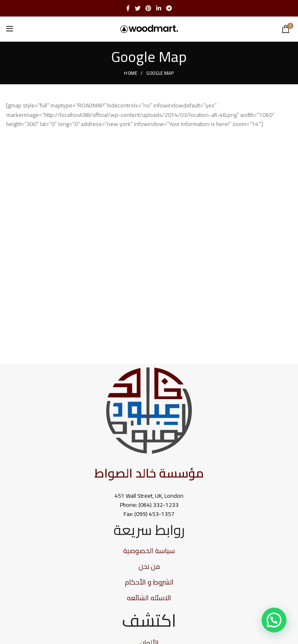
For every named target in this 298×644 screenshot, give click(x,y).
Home (131, 73)
